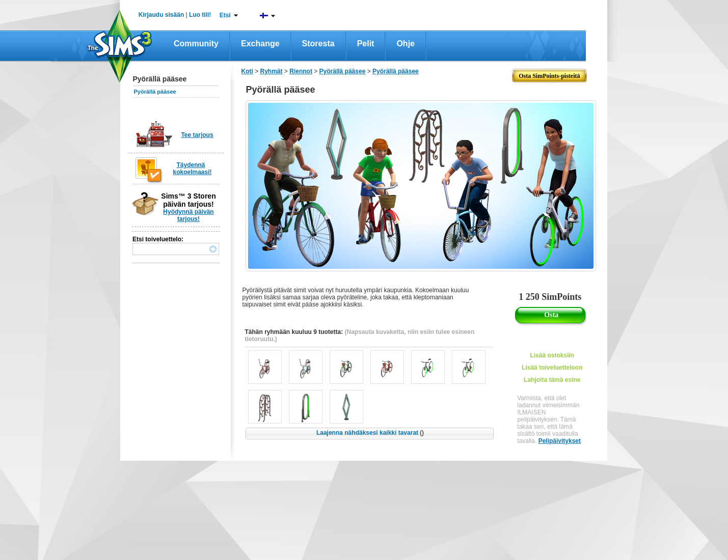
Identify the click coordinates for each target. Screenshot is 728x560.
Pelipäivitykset (560, 441)
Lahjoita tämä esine (552, 380)
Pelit (366, 44)
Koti (247, 71)
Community (196, 44)
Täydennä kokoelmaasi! (193, 169)
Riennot (301, 71)
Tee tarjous (197, 135)
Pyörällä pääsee (155, 92)
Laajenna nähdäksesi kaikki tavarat (370, 433)
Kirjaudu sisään (161, 15)
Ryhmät (272, 71)
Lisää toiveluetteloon (552, 368)
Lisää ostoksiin (552, 355)
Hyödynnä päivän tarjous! (188, 215)
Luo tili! (200, 15)
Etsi (225, 15)
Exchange (260, 44)
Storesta (318, 44)
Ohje (406, 44)
